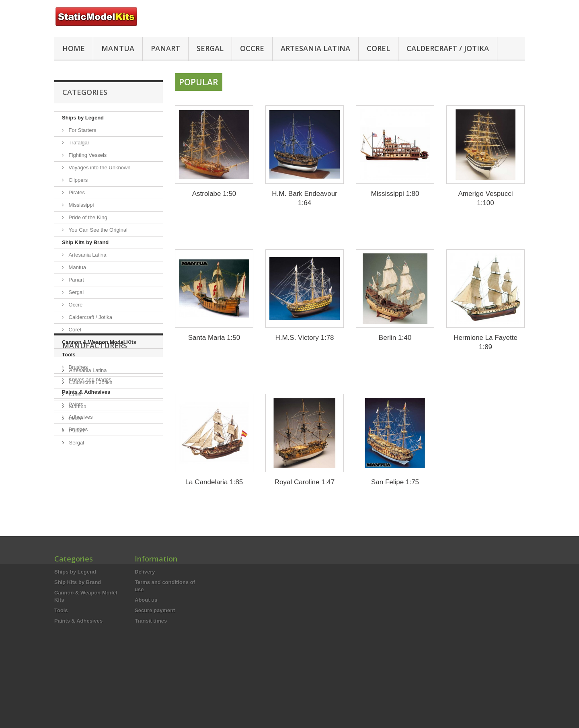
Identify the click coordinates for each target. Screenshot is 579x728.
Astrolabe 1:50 (214, 194)
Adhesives (80, 417)
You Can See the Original (97, 230)
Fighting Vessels (87, 155)
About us (146, 656)
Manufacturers (95, 460)
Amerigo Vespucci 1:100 (485, 198)
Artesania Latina (315, 48)
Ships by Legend (83, 118)
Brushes (77, 367)
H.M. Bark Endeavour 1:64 (305, 198)
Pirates (76, 192)
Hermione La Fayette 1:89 (486, 342)
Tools (69, 355)
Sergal (210, 48)
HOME (74, 48)
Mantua (118, 48)
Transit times (151, 677)
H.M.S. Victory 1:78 (304, 338)
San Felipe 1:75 (395, 482)
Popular (199, 82)
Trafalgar (78, 143)
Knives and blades (89, 379)
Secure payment (155, 667)
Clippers (77, 180)
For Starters (82, 130)
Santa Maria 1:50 (214, 338)
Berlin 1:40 (395, 338)
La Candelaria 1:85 (214, 482)
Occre (252, 48)
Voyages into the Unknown (99, 168)
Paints (75, 404)
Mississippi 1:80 (395, 194)
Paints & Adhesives (86, 392)
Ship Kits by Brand (85, 242)
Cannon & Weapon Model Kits (99, 342)
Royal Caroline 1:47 (305, 482)
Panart (165, 48)
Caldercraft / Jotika (448, 48)
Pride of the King (87, 217)
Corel (378, 48)
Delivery (145, 628)
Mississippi (80, 205)
